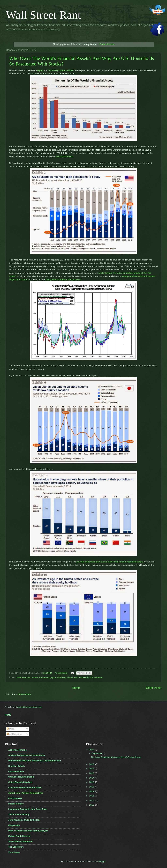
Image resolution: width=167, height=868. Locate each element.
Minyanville (14, 825)
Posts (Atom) (25, 694)
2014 (92, 791)
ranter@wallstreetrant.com (30, 707)
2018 (92, 773)
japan (53, 677)
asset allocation (24, 677)
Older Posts (154, 688)
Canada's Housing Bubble (21, 777)
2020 (92, 764)
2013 (92, 796)
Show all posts (107, 44)
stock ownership (81, 677)
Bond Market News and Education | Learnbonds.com (35, 761)
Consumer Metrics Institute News (25, 788)
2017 (92, 778)
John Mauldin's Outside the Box (24, 820)
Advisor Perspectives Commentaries (27, 755)
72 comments (61, 673)
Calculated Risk (16, 771)
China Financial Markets (20, 782)
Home (76, 688)
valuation (98, 677)
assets (35, 677)
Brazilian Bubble (17, 766)
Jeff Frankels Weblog (19, 815)
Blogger (102, 862)
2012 (92, 800)
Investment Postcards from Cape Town (28, 809)
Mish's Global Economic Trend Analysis (28, 831)
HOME (8, 715)
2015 (92, 787)
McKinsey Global (65, 677)
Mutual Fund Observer (19, 836)
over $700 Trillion (65, 157)
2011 (92, 805)
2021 (92, 750)
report (40, 70)
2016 (92, 782)
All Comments (14, 734)
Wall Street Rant (43, 15)
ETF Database (15, 798)
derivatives (44, 677)
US (91, 677)
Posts (11, 729)
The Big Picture (16, 847)
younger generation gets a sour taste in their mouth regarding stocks (110, 562)
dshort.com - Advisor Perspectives (26, 793)
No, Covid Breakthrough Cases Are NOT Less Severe (116, 757)
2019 (92, 769)
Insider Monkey (16, 804)
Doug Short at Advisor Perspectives (63, 280)
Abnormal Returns (17, 750)
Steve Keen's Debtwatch (20, 841)
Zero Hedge (14, 852)
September (97, 753)
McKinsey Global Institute (61, 70)
